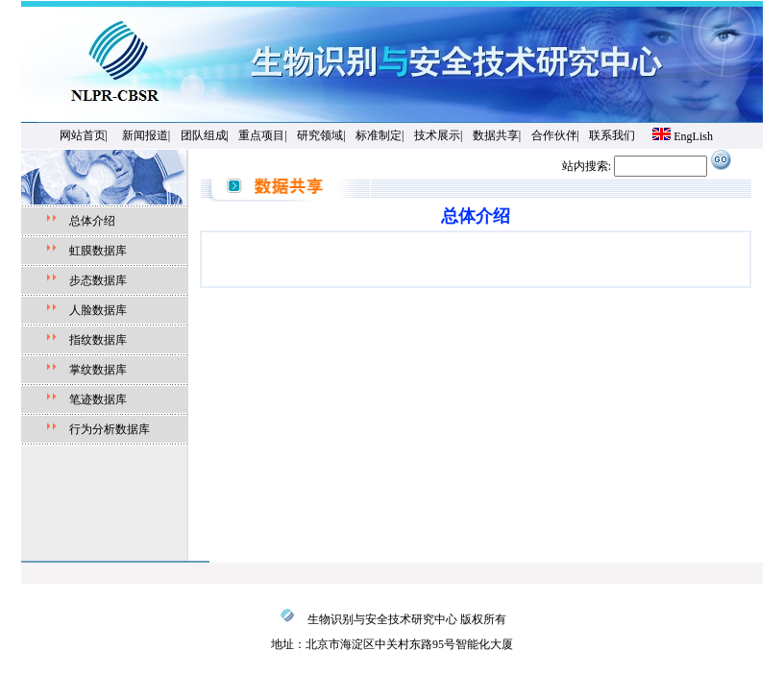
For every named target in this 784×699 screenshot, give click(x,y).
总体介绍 (92, 221)
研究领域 (320, 135)
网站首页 (83, 135)
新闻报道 (145, 135)
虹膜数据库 (98, 251)
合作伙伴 (554, 135)
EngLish (693, 136)
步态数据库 (98, 280)
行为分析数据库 (110, 429)
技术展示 (437, 135)
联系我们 (612, 135)
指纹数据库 (92, 340)
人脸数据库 (92, 310)
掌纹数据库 (98, 370)
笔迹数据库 (98, 399)
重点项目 (261, 135)
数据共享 (496, 135)
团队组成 (204, 135)
